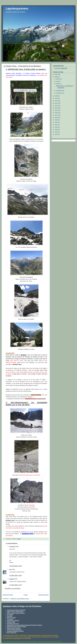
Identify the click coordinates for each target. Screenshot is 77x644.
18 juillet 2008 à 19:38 (15, 566)
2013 (56, 106)
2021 (56, 125)
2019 (56, 120)
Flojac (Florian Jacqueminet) (15, 611)
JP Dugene (10, 614)
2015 (56, 110)
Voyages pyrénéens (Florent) (15, 631)
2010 (56, 98)
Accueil (26, 595)
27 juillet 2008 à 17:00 (15, 585)
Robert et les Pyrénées (14, 628)
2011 (56, 101)
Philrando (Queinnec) (13, 621)
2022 (56, 127)
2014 (56, 108)
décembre (59, 93)
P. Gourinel (10, 619)
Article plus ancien (44, 595)
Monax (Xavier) (11, 617)
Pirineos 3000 (11, 622)
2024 (56, 132)
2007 (56, 74)
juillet (58, 84)
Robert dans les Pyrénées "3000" (16, 627)
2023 (56, 129)
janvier (58, 79)
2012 (56, 103)
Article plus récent (8, 595)
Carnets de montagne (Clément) (16, 610)
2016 (56, 113)
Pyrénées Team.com (13, 624)
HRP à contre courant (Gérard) (16, 613)
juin (57, 81)
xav (10, 569)
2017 (56, 115)
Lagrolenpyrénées (17, 9)
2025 (56, 134)
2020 (56, 122)
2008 (56, 77)
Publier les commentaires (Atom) (20, 599)
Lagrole (12, 579)
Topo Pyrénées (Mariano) (14, 630)
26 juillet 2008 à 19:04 (15, 575)
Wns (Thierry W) (12, 633)
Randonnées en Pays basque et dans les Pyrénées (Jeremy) (24, 625)
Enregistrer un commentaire (13, 588)
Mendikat (10, 616)
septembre (60, 91)
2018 (56, 118)
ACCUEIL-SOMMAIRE (61, 68)
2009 (56, 96)
